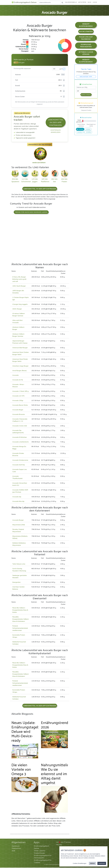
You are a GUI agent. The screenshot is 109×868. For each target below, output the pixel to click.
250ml (80, 130)
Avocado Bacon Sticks (20, 405)
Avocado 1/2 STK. (19, 396)
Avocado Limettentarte (21, 442)
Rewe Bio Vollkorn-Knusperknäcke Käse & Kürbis (20, 610)
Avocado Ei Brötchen (20, 438)
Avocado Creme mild (20, 426)
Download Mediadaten (86, 46)
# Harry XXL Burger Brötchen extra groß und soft (19, 279)
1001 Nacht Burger (19, 286)
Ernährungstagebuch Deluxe (26, 3)
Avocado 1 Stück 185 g (20, 392)
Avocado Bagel (18, 410)
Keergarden (16, 583)
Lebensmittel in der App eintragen (56, 123)
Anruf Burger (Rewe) (19, 371)
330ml (88, 130)
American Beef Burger (20, 348)
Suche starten (86, 32)
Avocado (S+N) (18, 380)
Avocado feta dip (18, 502)
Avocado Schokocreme (20, 460)
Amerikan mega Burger (20, 366)
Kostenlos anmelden (56, 131)
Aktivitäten (82, 2)
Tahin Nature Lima (19, 564)
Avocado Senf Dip (19, 465)
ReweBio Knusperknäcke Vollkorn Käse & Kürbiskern (21, 619)
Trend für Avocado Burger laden (31, 213)
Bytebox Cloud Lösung (86, 54)
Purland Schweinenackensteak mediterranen (20, 629)
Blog (90, 2)
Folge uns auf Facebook (86, 38)
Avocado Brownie (19, 415)
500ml (80, 132)
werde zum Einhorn (40, 161)
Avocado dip (17, 497)
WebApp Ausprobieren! (86, 25)
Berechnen (86, 95)
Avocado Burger (18, 520)
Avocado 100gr (18, 401)
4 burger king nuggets (20, 305)
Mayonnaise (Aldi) (19, 525)
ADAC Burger (17, 309)
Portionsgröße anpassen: (22, 69)
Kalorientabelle (71, 2)
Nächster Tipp (86, 77)
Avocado (16, 375)
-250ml (88, 132)
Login (95, 2)
